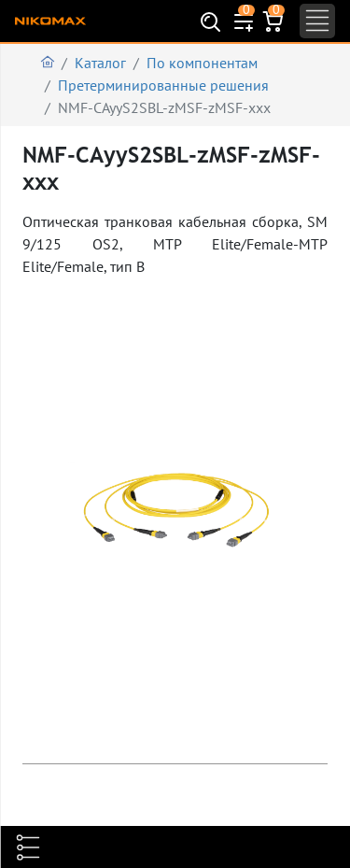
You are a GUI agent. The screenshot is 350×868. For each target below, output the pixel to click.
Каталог (100, 63)
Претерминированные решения (163, 85)
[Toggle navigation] (317, 21)
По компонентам (202, 63)
